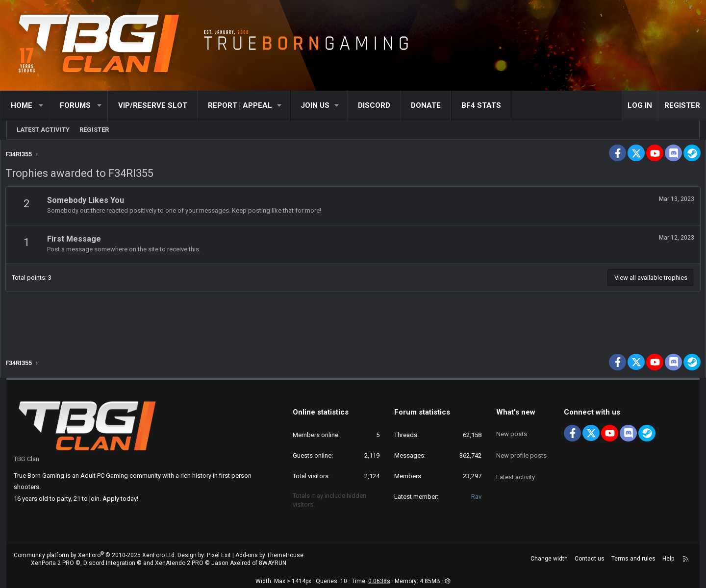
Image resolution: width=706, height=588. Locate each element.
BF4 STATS (488, 105)
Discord (380, 105)
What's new (516, 412)
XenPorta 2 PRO (52, 563)
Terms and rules (633, 559)
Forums (82, 105)
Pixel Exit (219, 555)
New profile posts (521, 447)
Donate (432, 105)
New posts (512, 429)
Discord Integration (109, 563)
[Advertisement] (353, 317)
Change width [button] (549, 559)
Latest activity (43, 130)
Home (28, 105)
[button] (48, 106)
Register (94, 130)
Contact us (590, 559)
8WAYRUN (273, 563)
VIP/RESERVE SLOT (159, 105)
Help (668, 559)
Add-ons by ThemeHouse (269, 555)
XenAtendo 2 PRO (179, 563)
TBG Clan (26, 459)
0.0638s (379, 581)
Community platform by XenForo (95, 555)
